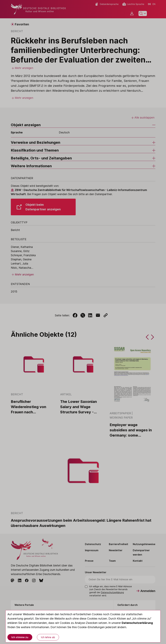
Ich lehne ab (48, 637)
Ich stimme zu (20, 637)
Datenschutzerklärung (137, 623)
